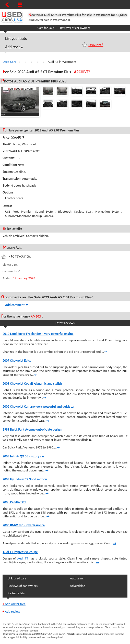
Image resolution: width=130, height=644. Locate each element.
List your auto (16, 38)
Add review (14, 47)
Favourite (96, 45)
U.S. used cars (17, 578)
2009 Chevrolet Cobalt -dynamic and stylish (32, 384)
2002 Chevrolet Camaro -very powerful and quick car (39, 406)
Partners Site (16, 593)
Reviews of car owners (75, 28)
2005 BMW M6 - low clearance (24, 525)
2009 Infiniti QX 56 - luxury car (23, 456)
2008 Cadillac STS (14, 502)
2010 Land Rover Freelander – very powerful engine (38, 334)
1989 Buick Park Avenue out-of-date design (32, 429)
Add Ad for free (14, 604)
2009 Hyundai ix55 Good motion (25, 479)
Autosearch (78, 578)
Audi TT (23, 558)
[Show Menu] (20, 5)
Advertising (78, 586)
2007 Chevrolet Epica (17, 361)
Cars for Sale (46, 28)
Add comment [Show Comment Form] (17, 305)
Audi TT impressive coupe (20, 552)
